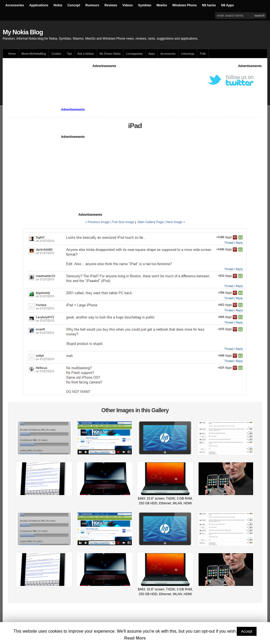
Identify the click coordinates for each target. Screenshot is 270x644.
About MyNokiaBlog (34, 54)
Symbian (145, 5)
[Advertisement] (104, 80)
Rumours (92, 5)
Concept (74, 5)
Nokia (58, 5)
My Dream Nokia (110, 54)
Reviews (111, 5)
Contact (56, 54)
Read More (135, 638)
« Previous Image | (98, 222)
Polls (203, 54)
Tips (69, 54)
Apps (152, 54)
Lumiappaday (134, 54)
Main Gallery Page (151, 222)
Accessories (15, 5)
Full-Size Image (123, 222)
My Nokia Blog (23, 32)
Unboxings (188, 54)
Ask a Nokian (86, 54)
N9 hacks (209, 5)
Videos (127, 5)
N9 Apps (228, 5)
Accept (247, 631)
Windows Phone (185, 5)
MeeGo (162, 5)
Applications (39, 5)
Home (12, 54)
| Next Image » (175, 222)
